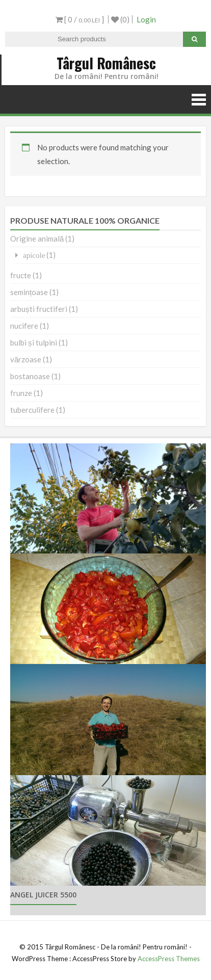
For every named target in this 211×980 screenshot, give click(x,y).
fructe (21, 275)
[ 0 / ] (80, 19)
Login (146, 19)
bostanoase (30, 376)
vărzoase (26, 359)
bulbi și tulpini (34, 342)
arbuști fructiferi (39, 309)
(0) (120, 19)
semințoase (29, 292)
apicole (34, 255)
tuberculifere (32, 410)
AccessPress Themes (169, 959)
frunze (21, 393)
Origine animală (37, 239)
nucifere (24, 326)
